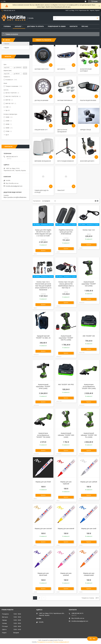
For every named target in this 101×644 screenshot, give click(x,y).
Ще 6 (7, 135)
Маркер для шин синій (89, 529)
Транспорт (61, 190)
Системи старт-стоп (42, 69)
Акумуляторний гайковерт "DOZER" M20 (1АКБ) (66, 435)
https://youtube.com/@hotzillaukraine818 (16, 197)
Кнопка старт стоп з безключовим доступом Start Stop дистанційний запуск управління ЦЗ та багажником (43, 286)
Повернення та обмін (57, 26)
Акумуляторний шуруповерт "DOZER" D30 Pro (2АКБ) (66, 338)
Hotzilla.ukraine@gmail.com (14, 186)
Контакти (74, 26)
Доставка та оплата (36, 26)
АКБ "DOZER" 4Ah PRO (66, 385)
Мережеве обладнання (43, 161)
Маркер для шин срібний (89, 482)
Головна (7, 26)
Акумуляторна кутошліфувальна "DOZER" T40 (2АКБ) (43, 435)
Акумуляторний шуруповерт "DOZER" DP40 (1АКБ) (43, 386)
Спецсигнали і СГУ (41, 130)
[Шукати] (97, 18)
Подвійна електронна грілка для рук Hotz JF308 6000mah (66, 232)
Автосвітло (61, 69)
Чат (92, 639)
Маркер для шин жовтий (66, 529)
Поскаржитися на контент (45, 642)
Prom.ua (60, 640)
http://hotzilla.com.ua (12, 183)
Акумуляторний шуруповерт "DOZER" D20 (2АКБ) (89, 284)
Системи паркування (65, 100)
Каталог (18, 26)
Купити (43, 251)
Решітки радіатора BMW (88, 100)
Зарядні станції (85, 130)
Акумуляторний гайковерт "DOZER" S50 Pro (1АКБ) (89, 435)
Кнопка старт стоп (89, 230)
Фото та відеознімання (65, 161)
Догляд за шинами (41, 100)
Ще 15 (8, 110)
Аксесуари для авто (87, 161)
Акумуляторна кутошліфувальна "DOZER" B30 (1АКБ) (89, 386)
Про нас (85, 26)
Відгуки (7, 48)
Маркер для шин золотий (43, 529)
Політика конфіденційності (61, 642)
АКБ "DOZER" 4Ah (89, 336)
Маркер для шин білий (43, 482)
